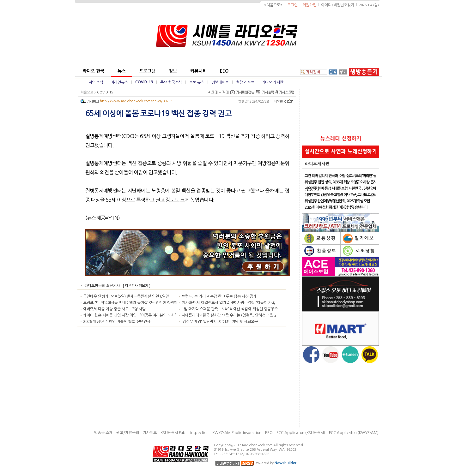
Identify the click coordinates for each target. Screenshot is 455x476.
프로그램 (147, 71)
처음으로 (87, 92)
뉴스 (122, 71)
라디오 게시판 (273, 82)
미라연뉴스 (119, 82)
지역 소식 (96, 82)
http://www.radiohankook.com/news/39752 (136, 101)
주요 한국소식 (171, 82)
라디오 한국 (93, 71)
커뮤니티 (198, 71)
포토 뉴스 (197, 82)
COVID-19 (144, 82)
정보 (173, 71)
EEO (224, 71)
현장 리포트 (245, 82)
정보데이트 (220, 82)
